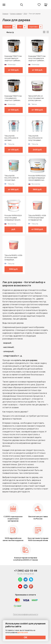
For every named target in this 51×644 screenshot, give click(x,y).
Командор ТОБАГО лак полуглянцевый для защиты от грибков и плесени (37, 58)
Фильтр (10, 32)
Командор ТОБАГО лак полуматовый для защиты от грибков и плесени (13, 58)
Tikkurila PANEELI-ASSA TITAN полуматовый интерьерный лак (37, 218)
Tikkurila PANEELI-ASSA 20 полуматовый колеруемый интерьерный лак (13, 258)
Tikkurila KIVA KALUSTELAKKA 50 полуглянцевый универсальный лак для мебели (36, 138)
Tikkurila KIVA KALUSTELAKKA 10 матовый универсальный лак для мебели (12, 138)
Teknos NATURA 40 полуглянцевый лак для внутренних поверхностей (36, 98)
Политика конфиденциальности (26, 614)
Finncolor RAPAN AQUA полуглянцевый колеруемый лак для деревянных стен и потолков (13, 218)
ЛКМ (25, 14)
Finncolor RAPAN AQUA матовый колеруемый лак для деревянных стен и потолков (37, 178)
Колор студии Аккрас (11, 5)
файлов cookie (23, 632)
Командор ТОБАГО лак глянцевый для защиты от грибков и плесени (13, 98)
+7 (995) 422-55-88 (26, 571)
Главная (5, 14)
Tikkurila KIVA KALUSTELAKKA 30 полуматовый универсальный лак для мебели (12, 178)
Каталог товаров (16, 14)
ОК (26, 637)
